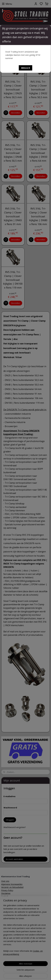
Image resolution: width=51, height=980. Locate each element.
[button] (26, 68)
